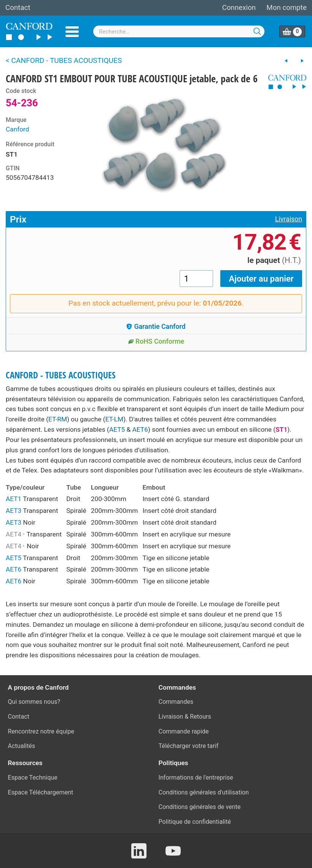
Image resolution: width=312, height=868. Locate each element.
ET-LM (115, 419)
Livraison (289, 219)
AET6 (140, 429)
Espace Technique (33, 778)
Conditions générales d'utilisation (204, 792)
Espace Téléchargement (41, 792)
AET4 (15, 534)
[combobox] (179, 31)
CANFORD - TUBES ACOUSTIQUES (61, 375)
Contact (18, 8)
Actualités (22, 746)
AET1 (14, 499)
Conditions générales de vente (200, 807)
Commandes (176, 702)
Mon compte (287, 8)
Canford (18, 129)
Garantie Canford (156, 327)
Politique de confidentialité (195, 822)
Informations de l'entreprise (196, 778)
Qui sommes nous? (34, 702)
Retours (201, 717)
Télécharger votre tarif (189, 746)
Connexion (239, 8)
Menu (72, 32)
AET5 (117, 429)
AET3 (14, 511)
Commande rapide (184, 731)
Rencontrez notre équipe (41, 731)
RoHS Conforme (156, 341)
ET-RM (58, 419)
